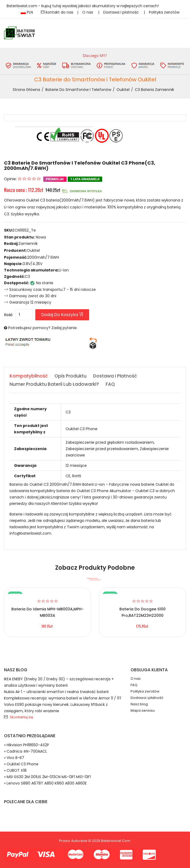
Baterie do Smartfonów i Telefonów (78, 90)
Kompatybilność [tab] (29, 376)
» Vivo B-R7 (14, 758)
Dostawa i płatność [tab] (115, 376)
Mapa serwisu (143, 710)
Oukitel (123, 90)
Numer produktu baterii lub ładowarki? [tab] (54, 384)
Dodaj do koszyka (62, 315)
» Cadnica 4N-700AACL (25, 751)
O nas (88, 12)
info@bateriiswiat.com (30, 533)
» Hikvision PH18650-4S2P (27, 745)
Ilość (8, 315)
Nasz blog (139, 704)
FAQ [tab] (110, 384)
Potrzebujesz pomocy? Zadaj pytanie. (43, 328)
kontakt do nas (57, 12)
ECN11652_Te (24, 230)
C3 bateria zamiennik (154, 90)
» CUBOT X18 (15, 770)
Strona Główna (26, 90)
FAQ (134, 685)
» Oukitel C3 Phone (21, 764)
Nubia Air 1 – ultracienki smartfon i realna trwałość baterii (56, 692)
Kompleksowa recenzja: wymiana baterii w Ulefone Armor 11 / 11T (63, 698)
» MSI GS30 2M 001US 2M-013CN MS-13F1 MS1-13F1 (47, 777)
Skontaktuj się (21, 717)
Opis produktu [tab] (70, 376)
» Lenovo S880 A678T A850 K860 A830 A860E (45, 783)
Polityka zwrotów (164, 12)
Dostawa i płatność (122, 12)
